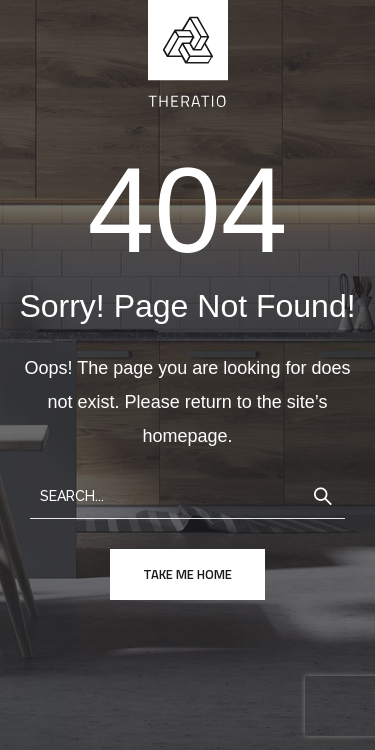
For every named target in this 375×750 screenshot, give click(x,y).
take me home (187, 574)
